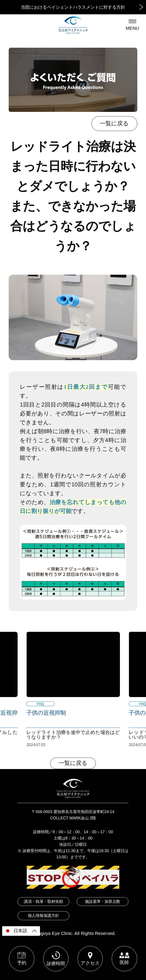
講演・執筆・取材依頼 (43, 901)
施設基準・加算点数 (103, 901)
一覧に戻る (114, 123)
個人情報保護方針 (43, 915)
